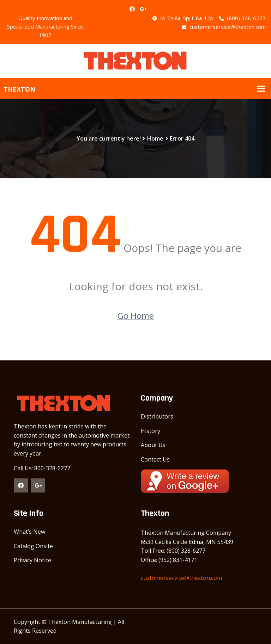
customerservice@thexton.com (224, 27)
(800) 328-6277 (242, 18)
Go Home (136, 315)
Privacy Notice (32, 560)
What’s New (29, 532)
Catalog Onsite (33, 546)
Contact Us (155, 459)
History (150, 431)
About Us (153, 445)
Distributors (157, 416)
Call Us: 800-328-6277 (42, 468)
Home (155, 138)
